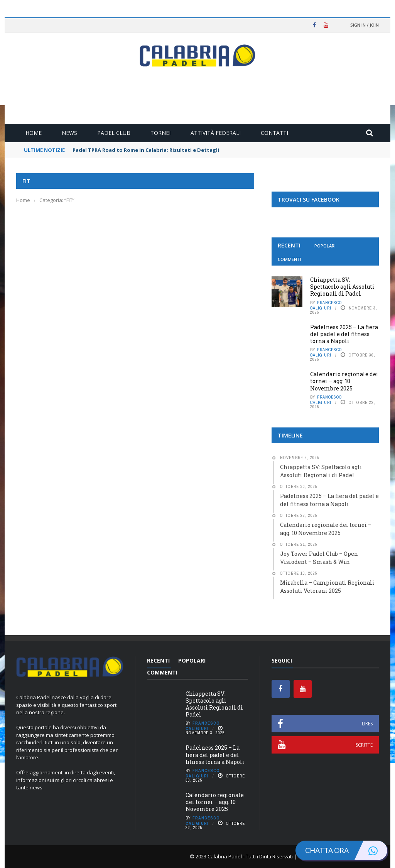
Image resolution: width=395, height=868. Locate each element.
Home (34, 133)
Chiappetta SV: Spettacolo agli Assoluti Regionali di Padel (342, 287)
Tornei (160, 133)
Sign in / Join (365, 25)
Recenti (289, 245)
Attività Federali (216, 133)
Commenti (289, 259)
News (69, 133)
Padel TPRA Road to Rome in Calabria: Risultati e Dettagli (146, 150)
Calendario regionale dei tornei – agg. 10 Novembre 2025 (344, 381)
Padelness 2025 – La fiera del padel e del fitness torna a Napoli (344, 334)
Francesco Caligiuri (326, 305)
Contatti (274, 133)
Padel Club (114, 133)
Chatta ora (346, 850)
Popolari (325, 246)
